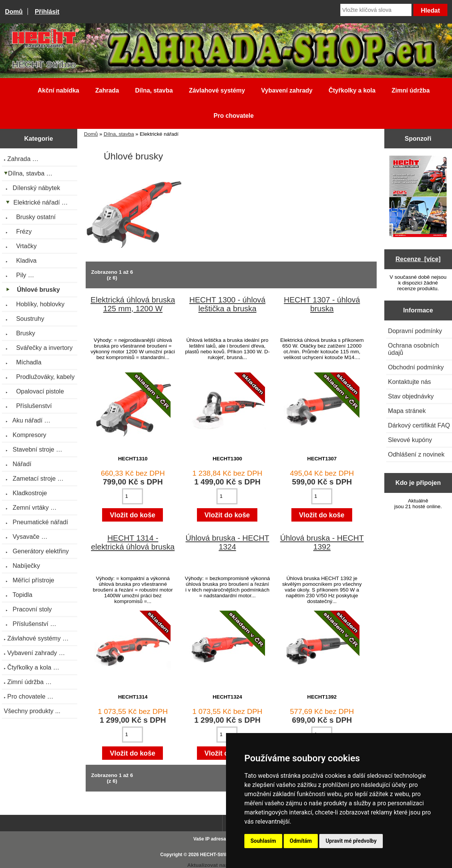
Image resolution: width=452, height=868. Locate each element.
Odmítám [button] (301, 841)
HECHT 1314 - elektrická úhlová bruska (133, 542)
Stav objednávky (411, 396)
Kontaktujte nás (410, 382)
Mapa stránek (407, 411)
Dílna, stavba (119, 134)
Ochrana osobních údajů (414, 349)
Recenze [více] (418, 259)
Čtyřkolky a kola (352, 90)
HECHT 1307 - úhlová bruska (322, 304)
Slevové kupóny (410, 440)
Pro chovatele (234, 116)
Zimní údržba (411, 90)
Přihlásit (47, 11)
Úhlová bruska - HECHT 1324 (227, 542)
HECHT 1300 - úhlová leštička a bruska (227, 304)
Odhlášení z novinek (416, 454)
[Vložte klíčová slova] (376, 10)
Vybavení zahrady (287, 90)
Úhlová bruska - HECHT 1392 (322, 542)
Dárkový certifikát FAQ (419, 425)
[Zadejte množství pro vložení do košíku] (133, 496)
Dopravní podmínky (415, 331)
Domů (14, 11)
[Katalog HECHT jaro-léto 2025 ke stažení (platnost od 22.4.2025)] (418, 197)
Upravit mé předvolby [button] (351, 841)
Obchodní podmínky (416, 367)
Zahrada (107, 90)
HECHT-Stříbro (216, 855)
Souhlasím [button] (263, 841)
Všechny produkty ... (32, 711)
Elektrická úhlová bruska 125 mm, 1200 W (133, 304)
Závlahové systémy (217, 90)
